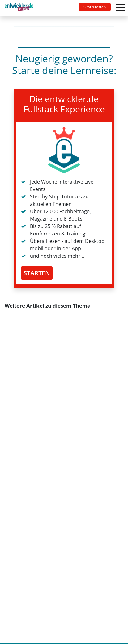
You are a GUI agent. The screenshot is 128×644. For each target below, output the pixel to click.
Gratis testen (95, 7)
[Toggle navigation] (21, 8)
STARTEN (37, 273)
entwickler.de (19, 9)
